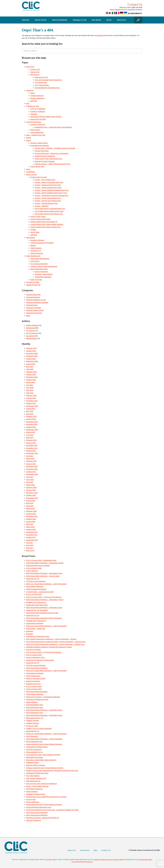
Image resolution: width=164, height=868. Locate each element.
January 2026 (31, 351)
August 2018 (31, 522)
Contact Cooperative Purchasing (42, 243)
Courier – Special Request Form (46, 203)
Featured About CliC (33, 295)
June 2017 (30, 545)
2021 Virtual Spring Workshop (37, 813)
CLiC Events (35, 261)
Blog (28, 103)
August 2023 (31, 409)
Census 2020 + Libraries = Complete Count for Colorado (55, 148)
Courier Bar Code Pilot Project (37, 605)
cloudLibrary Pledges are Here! (37, 699)
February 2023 (31, 416)
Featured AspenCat (33, 297)
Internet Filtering (32, 792)
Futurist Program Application (45, 156)
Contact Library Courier (39, 177)
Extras (109, 20)
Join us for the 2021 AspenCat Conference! (42, 784)
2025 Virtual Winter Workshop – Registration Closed (45, 600)
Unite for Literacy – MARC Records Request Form (53, 164)
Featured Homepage (34, 308)
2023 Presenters (32, 736)
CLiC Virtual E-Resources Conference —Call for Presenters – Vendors (51, 639)
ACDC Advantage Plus (34, 741)
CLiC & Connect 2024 (34, 655)
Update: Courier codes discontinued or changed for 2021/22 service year (52, 770)
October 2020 (31, 472)
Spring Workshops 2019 (39, 269)
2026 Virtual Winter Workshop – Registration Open (44, 573)
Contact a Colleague (38, 111)
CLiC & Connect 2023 (34, 686)
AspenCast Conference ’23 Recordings (40, 660)
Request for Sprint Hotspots (45, 161)
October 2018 (31, 519)
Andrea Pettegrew (33, 325)
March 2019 (30, 508)
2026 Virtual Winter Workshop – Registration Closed (45, 563)
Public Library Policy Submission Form (49, 159)
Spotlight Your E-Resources (36, 602)
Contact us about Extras (39, 143)
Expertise (34, 114)
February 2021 (31, 461)
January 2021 (31, 464)
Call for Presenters (41, 272)
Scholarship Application (43, 277)
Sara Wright (30, 336)
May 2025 (30, 367)
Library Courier (41, 20)
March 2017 (30, 550)
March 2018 (30, 527)
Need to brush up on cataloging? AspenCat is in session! (46, 797)
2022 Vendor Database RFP (36, 778)
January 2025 (31, 374)
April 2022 (30, 438)
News (28, 316)
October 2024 (31, 380)
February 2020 (31, 487)
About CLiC (121, 20)
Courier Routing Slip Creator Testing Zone (45, 227)
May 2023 (30, 411)
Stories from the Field (38, 119)
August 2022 (31, 432)
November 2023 (32, 401)
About (33, 93)
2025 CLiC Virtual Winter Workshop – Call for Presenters (46, 626)
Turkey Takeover (32, 571)
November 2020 (32, 469)
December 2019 (32, 493)
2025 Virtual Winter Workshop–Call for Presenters (44, 618)
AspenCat (26, 20)
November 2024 (32, 377)
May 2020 (30, 482)
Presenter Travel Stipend (44, 274)
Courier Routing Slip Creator (41, 219)
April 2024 (30, 393)
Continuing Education (34, 122)
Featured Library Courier (35, 310)
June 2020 (30, 480)
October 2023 (31, 403)
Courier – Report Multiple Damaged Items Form (52, 190)
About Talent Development (40, 259)
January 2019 (31, 514)
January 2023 (31, 419)
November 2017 (32, 535)
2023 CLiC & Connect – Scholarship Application (43, 697)
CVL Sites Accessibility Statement (82, 862)
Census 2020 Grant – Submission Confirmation (52, 153)
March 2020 (30, 485)
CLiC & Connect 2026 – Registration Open (41, 560)
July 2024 (30, 385)
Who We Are (35, 75)
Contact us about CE (38, 124)
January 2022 (31, 443)
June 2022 (30, 435)
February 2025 (31, 372)
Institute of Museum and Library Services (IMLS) (109, 859)
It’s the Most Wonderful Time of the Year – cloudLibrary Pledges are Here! (52, 810)
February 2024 (31, 395)
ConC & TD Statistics (38, 109)
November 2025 (32, 356)
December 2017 (32, 532)
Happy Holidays (32, 702)
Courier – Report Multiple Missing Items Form (51, 193)
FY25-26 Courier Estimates (36, 581)
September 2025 (32, 361)
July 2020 (30, 477)
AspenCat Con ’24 (33, 615)
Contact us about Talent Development (44, 266)
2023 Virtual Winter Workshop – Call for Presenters (44, 739)
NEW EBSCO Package (34, 757)
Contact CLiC (35, 69)
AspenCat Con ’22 (33, 731)
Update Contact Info (33, 285)
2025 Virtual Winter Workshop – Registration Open (44, 608)
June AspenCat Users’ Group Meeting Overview (43, 755)
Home (28, 169)
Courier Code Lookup (38, 217)
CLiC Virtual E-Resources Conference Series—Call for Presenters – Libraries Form (56, 642)
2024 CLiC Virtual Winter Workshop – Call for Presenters (46, 671)
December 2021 (32, 445)
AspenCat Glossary (33, 681)
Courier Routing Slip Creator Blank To (44, 222)
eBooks (33, 245)
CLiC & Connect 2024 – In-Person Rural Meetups (44, 652)
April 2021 (30, 456)
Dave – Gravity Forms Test (36, 135)
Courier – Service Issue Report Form (48, 198)
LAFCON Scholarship (34, 749)
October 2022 (31, 427)
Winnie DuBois (31, 338)
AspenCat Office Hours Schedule (38, 565)
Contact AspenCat (37, 96)
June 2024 (30, 388)
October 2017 (31, 537)
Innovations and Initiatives (40, 145)
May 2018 (30, 524)
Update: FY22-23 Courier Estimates (39, 728)
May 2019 (30, 503)
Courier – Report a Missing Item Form (48, 188)
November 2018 (32, 516)
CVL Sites (47, 859)
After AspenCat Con (33, 781)
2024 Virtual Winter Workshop (37, 668)
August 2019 (31, 501)
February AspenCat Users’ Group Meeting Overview (45, 768)
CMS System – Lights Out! (36, 629)
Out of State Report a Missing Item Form (49, 211)
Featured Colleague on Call (36, 300)
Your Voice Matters (33, 776)
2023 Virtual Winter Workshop (37, 692)
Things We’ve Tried (37, 166)
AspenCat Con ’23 (33, 663)
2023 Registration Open (35, 705)
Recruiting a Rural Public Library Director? (41, 760)
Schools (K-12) (36, 251)
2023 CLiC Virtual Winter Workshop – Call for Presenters (46, 734)
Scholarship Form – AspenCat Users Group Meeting (53, 127)
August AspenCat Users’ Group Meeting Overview (44, 744)
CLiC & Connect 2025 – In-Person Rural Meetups (44, 597)
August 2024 (31, 382)
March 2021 (30, 459)
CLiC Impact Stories (42, 85)
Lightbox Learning (33, 720)
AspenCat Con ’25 (33, 579)
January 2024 (31, 398)
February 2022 (31, 440)
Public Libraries (36, 248)
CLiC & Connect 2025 (34, 594)
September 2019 (32, 498)
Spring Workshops (37, 132)
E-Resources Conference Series (38, 636)
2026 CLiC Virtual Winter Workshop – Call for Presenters (46, 584)
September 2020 (32, 474)
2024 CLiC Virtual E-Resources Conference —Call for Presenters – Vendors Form (55, 644)
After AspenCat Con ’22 (35, 718)
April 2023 (30, 414)
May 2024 (30, 390)
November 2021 (32, 448)
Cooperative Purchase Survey (37, 747)
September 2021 (32, 453)
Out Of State (35, 232)
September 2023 (32, 406)
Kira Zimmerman (32, 333)
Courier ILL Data (32, 726)
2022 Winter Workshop (34, 789)
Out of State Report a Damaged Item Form (50, 209)
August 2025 (31, 364)
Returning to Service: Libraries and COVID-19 (42, 818)
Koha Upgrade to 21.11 (34, 752)
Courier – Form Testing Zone (45, 180)
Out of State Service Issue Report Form (49, 214)
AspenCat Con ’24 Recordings (37, 610)
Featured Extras (32, 305)
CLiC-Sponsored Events (39, 264)
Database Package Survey (36, 794)
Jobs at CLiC (35, 72)
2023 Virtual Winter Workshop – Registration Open (44, 710)
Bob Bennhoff (31, 328)
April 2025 (30, 369)
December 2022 (32, 422)
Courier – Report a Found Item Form (48, 185)
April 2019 (30, 506)
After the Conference (34, 820)
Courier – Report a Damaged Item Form (49, 182)
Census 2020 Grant (42, 151)
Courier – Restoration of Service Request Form (52, 195)
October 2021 (31, 451)
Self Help (34, 101)
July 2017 (30, 543)
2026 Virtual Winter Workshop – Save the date (43, 576)
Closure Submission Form (35, 657)
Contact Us (135, 4)
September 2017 (32, 540)
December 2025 (32, 353)
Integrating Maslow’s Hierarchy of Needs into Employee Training (49, 647)
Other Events (35, 130)
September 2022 (32, 430)
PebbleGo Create (32, 763)
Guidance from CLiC (33, 684)
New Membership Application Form (47, 88)
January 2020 (31, 490)
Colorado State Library (146, 859)
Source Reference (33, 802)
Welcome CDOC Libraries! (36, 765)
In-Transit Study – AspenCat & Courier (40, 592)
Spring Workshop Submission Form (39, 807)
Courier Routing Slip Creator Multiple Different (47, 224)
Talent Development (60, 20)
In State (33, 230)
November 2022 (32, 424)
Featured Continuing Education (37, 302)
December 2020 (32, 466)
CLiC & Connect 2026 (34, 568)
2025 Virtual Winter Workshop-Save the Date (42, 613)
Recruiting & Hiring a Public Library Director (46, 117)
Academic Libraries (37, 240)
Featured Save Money (34, 313)
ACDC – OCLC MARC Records (37, 786)
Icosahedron (31, 172)
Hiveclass (30, 631)
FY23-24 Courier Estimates (36, 665)
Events (29, 138)
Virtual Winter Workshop (35, 586)
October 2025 (31, 359)
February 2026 (31, 348)
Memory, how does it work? (36, 678)
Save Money (96, 20)
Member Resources (37, 98)
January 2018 (31, 529)
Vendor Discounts (37, 253)
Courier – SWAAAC (42, 206)
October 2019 (31, 495)
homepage (99, 35)
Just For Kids (31, 799)
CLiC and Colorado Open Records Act (48, 80)
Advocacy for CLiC (41, 77)
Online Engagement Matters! (36, 589)
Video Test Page (36, 280)
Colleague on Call (79, 20)
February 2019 (31, 511)
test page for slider (33, 282)
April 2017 (30, 548)
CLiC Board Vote (41, 82)
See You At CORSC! (33, 650)
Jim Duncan (30, 331)
